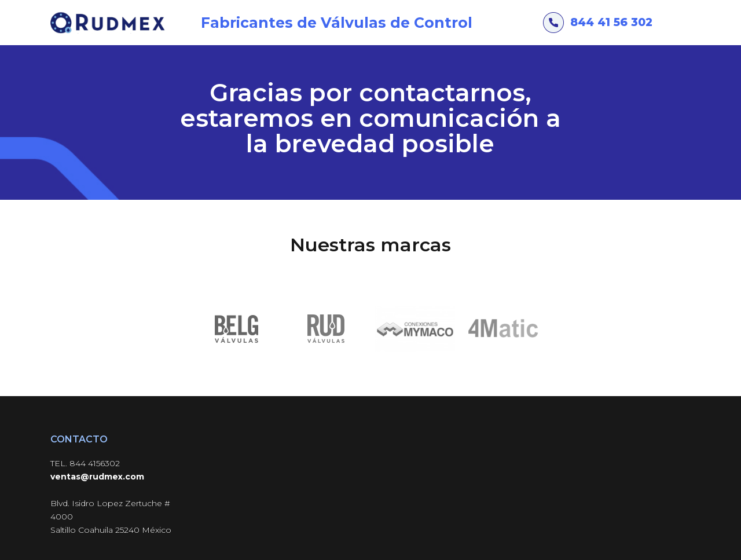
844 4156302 (95, 463)
